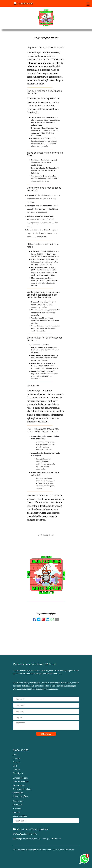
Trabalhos (17, 808)
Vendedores (18, 793)
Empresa (17, 758)
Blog (15, 766)
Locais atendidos (20, 816)
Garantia (17, 812)
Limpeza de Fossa (20, 778)
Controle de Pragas (21, 782)
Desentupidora (19, 785)
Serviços (17, 762)
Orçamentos (18, 801)
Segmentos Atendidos (22, 789)
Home (16, 755)
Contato (16, 769)
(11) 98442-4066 (24, 3)
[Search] (46, 821)
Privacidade (18, 805)
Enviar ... (46, 734)
